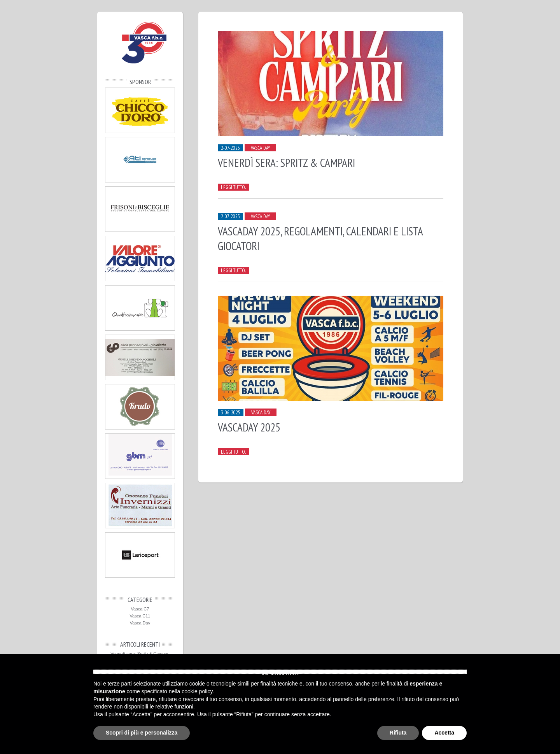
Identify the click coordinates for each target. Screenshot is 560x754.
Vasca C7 (140, 609)
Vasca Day (140, 623)
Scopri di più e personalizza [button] (142, 733)
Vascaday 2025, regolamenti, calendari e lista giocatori (320, 238)
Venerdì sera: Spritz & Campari (140, 654)
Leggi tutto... (234, 187)
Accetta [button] (444, 733)
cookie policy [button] (197, 691)
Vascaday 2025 (249, 427)
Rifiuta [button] (398, 733)
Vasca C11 (140, 616)
